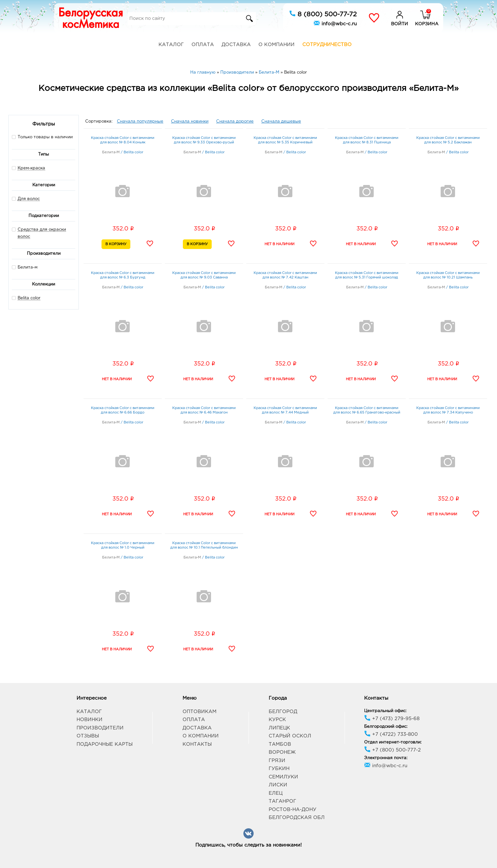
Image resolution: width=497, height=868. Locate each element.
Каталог (171, 45)
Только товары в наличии (42, 137)
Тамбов (280, 744)
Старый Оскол (290, 736)
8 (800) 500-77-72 (323, 14)
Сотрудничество (327, 45)
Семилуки (283, 777)
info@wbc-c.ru (335, 23)
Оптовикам (200, 712)
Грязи (277, 761)
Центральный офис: (385, 711)
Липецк (279, 728)
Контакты (197, 744)
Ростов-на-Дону (293, 810)
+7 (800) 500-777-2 (392, 750)
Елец (276, 793)
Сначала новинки (190, 121)
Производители (100, 728)
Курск (277, 720)
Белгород (283, 712)
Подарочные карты (105, 744)
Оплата (203, 45)
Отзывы (88, 736)
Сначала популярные (140, 121)
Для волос (29, 199)
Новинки (90, 720)
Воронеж (282, 752)
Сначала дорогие (235, 121)
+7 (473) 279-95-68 (392, 719)
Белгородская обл (297, 818)
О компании (277, 45)
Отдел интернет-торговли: (393, 742)
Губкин (279, 769)
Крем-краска (31, 168)
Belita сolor (29, 298)
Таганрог (282, 801)
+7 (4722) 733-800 (391, 734)
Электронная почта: (386, 758)
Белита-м (25, 267)
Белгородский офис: (386, 727)
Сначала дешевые (281, 121)
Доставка (236, 45)
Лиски (278, 785)
